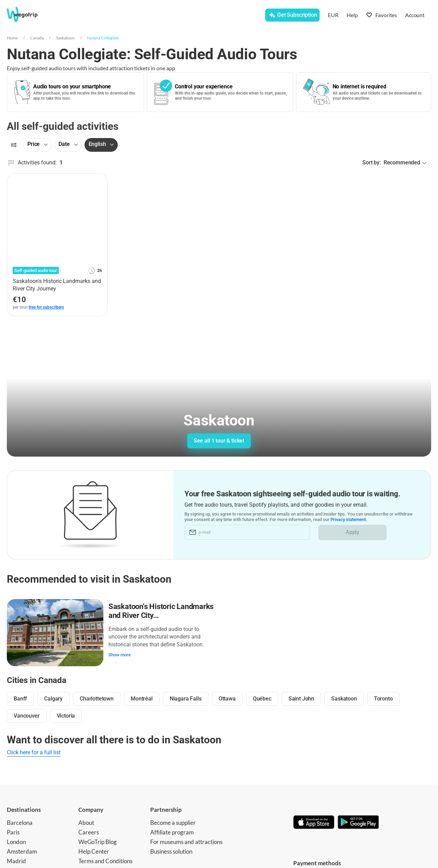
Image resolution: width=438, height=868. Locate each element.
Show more (120, 654)
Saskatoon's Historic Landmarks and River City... (161, 611)
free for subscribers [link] (46, 307)
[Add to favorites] (99, 181)
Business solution (171, 851)
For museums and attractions (186, 841)
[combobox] (126, 16)
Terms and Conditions (105, 860)
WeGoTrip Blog (98, 841)
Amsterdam (22, 851)
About (86, 822)
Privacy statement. (349, 519)
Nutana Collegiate (103, 38)
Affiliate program (172, 832)
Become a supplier (173, 822)
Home (12, 38)
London (16, 841)
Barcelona (20, 822)
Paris (13, 832)
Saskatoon (65, 38)
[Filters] (14, 145)
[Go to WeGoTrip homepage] (30, 14)
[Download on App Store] (314, 822)
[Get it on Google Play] (358, 822)
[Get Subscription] (292, 15)
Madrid (16, 860)
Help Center (94, 851)
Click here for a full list (34, 752)
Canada (37, 38)
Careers (89, 832)
